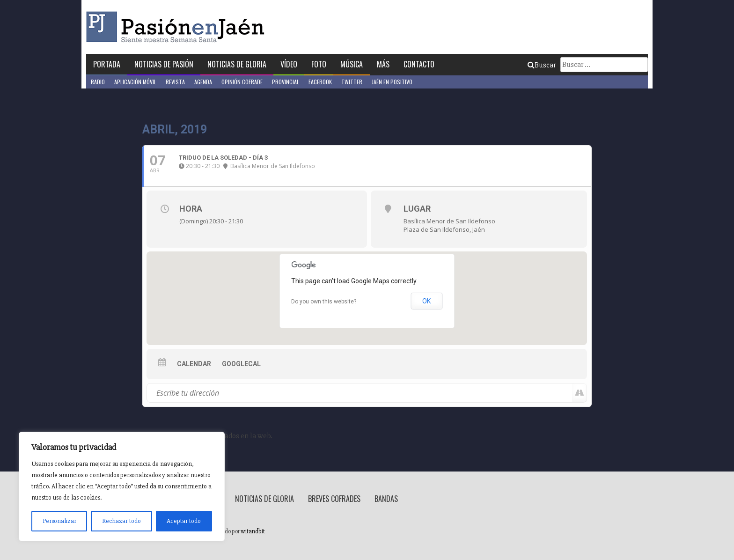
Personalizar (59, 521)
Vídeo (289, 64)
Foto (319, 64)
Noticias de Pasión (164, 64)
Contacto (419, 64)
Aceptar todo (184, 521)
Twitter (352, 82)
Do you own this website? (324, 302)
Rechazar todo (121, 521)
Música (352, 64)
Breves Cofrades (334, 499)
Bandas (386, 499)
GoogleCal (241, 364)
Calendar (194, 364)
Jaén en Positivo (392, 82)
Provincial (286, 82)
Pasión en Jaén (178, 27)
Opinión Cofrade (242, 82)
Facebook (320, 82)
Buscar (542, 65)
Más (383, 64)
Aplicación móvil (135, 82)
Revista (175, 82)
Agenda (203, 82)
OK (426, 301)
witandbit (253, 531)
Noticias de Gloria (237, 64)
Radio (98, 82)
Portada (107, 64)
